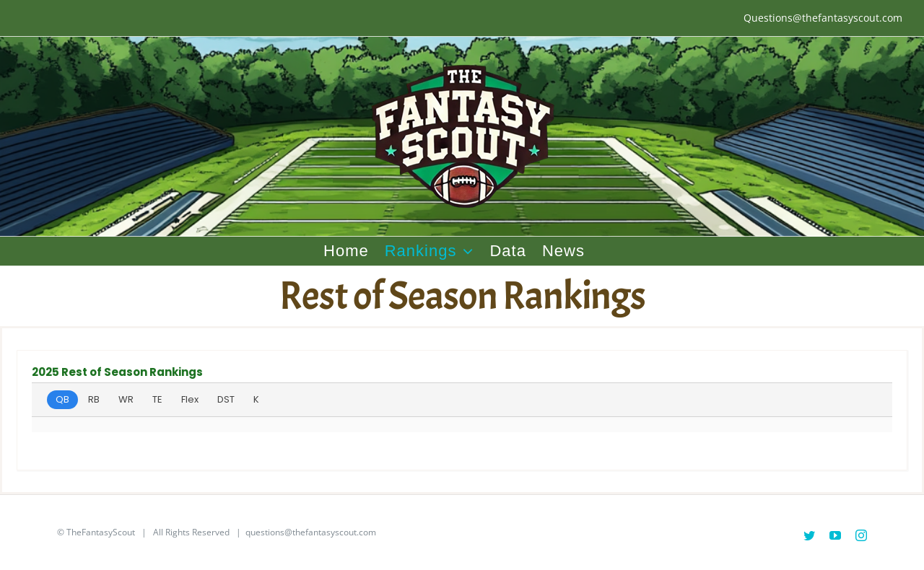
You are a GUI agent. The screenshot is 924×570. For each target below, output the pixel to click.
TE (157, 399)
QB (62, 399)
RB (94, 399)
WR (126, 399)
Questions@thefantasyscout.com (823, 18)
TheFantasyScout (101, 532)
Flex (190, 399)
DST (226, 399)
